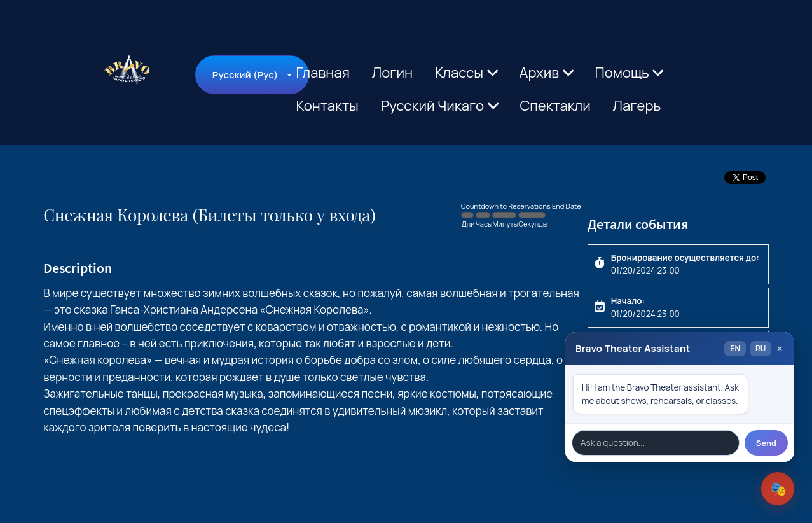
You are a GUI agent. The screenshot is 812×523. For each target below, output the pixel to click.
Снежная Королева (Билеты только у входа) (210, 215)
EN (735, 348)
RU (760, 348)
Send (766, 443)
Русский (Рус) (245, 75)
